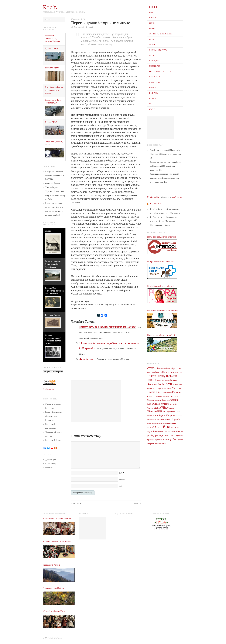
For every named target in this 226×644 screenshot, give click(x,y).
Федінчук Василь (53, 183)
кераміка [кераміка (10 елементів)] (175, 427)
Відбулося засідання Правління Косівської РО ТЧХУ (55, 175)
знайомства (177, 197)
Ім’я (121, 473)
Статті (152, 109)
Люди (152, 55)
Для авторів (51, 460)
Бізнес (152, 23)
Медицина (154, 61)
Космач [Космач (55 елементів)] (152, 384)
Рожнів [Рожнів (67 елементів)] (152, 392)
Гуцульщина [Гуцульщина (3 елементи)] (166, 380)
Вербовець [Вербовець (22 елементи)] (176, 372)
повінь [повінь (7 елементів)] (173, 431)
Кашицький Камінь (52, 565)
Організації (155, 77)
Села (152, 104)
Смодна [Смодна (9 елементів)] (151, 400)
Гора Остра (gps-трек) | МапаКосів (165, 150)
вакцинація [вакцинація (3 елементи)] (159, 423)
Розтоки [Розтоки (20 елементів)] (162, 392)
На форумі (156, 204)
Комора (48, 231)
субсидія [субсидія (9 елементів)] (151, 439)
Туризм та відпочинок (161, 34)
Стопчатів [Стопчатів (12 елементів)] (172, 404)
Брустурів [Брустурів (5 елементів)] (151, 372)
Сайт (121, 486)
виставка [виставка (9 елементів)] (172, 422)
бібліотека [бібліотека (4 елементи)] (151, 423)
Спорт (152, 45)
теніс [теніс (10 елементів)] (165, 439)
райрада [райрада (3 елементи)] (180, 435)
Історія (153, 18)
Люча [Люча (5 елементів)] (174, 384)
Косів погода (49, 389)
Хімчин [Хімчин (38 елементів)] (152, 411)
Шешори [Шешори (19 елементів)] (152, 415)
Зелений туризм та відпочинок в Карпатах (54, 416)
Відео (152, 28)
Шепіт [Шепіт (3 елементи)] (178, 411)
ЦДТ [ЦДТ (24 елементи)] (160, 411)
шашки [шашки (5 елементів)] (163, 443)
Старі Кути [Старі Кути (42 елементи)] (160, 403)
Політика (154, 93)
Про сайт (49, 468)
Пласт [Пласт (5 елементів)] (169, 388)
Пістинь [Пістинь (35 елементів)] (177, 388)
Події (152, 12)
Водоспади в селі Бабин (53, 588)
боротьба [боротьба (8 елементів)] (176, 419)
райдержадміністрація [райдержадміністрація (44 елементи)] (162, 434)
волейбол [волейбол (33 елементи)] (153, 427)
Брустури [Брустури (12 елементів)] (177, 368)
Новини (153, 7)
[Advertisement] (161, 128)
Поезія (153, 88)
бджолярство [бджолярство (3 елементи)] (151, 419)
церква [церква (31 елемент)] (152, 442)
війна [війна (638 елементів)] (165, 426)
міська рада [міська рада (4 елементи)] (159, 431)
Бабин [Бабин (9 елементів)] (169, 368)
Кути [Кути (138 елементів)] (168, 384)
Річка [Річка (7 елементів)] (169, 392)
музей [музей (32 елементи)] (151, 430)
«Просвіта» (155, 82)
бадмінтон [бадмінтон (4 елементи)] (178, 415)
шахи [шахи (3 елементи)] (158, 443)
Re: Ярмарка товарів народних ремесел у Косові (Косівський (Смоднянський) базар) (163, 221)
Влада (152, 39)
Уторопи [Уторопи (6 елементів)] (171, 407)
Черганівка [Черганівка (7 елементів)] (171, 411)
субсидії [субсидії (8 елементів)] (159, 439)
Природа (153, 98)
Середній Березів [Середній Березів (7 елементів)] (162, 396)
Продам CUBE (51, 122)
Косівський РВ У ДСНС (160, 71)
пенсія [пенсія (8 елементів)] (167, 431)
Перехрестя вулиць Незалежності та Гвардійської (53, 264)
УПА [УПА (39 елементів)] (164, 407)
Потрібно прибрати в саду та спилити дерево (54, 90)
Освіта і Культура (158, 50)
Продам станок (51, 48)
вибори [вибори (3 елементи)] (165, 423)
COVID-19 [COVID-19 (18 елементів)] (153, 368)
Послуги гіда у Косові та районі (161, 335)
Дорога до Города (52, 315)
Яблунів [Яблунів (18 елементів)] (161, 415)
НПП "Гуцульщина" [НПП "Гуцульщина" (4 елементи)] (160, 388)
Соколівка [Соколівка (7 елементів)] (166, 400)
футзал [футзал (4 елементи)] (180, 439)
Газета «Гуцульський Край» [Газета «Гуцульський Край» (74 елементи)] (162, 378)
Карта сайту (51, 464)
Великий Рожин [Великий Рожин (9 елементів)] (162, 372)
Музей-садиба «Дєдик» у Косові (57, 519)
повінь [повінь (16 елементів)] (180, 430)
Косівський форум (53, 440)
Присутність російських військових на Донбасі (108, 327)
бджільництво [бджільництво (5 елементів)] (161, 419)
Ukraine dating (154, 197)
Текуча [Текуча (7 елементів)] (150, 407)
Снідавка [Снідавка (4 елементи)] (158, 400)
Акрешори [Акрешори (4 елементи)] (162, 368)
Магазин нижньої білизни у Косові (163, 311)
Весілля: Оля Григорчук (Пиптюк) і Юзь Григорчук (54, 291)
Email (122, 479)
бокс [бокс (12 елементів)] (169, 419)
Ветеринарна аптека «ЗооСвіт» (161, 261)
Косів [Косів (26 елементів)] (161, 384)
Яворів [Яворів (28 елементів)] (170, 415)
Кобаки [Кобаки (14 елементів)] (174, 380)
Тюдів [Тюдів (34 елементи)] (157, 407)
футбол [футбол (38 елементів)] (173, 438)
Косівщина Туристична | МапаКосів (165, 162)
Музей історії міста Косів (54, 611)
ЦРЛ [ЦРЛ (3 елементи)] (164, 411)
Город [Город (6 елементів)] (159, 380)
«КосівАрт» (58, 638)
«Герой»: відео (88, 359)
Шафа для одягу (52, 68)
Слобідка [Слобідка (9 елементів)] (174, 396)
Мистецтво (155, 66)
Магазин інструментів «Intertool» (162, 237)
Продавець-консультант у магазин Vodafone (52, 39)
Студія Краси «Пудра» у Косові (161, 286)
